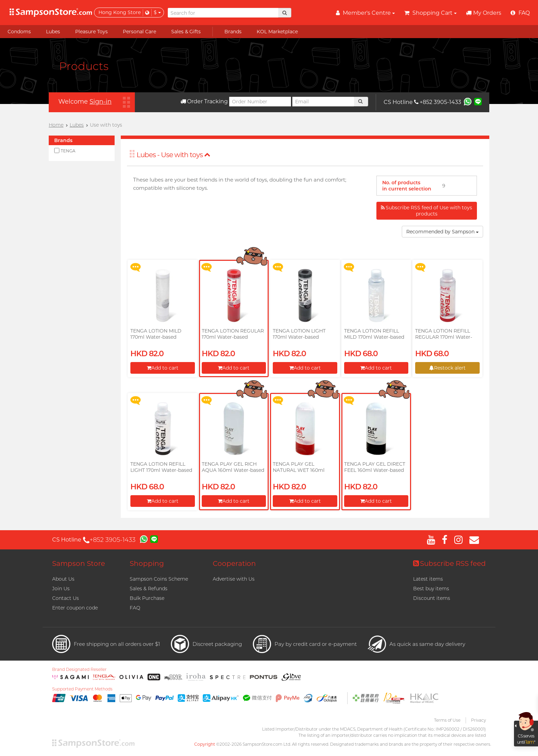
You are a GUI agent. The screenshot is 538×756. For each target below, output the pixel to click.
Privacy (478, 720)
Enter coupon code (75, 608)
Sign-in (101, 102)
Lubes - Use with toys (173, 155)
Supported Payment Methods (82, 689)
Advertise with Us (234, 579)
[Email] (323, 102)
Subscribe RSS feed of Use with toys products (426, 211)
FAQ (135, 608)
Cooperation (234, 563)
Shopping (147, 563)
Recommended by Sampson (442, 232)
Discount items (432, 598)
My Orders (484, 13)
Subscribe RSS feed (449, 563)
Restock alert (447, 368)
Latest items (428, 579)
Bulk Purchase (147, 598)
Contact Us (66, 598)
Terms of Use (447, 720)
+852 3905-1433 (438, 102)
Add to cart (163, 368)
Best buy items (431, 589)
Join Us (61, 589)
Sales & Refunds (149, 589)
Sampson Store (79, 563)
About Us (63, 579)
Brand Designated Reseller (79, 670)
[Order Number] (260, 102)
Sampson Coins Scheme (159, 579)
